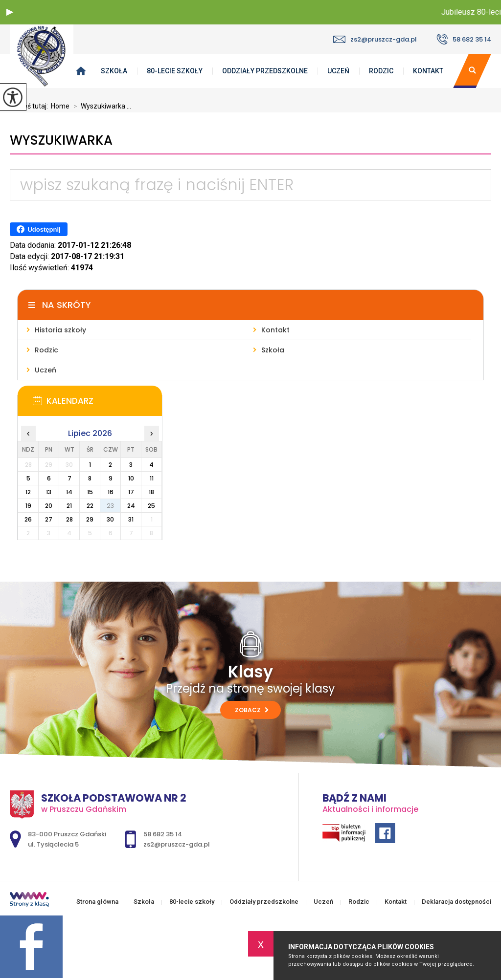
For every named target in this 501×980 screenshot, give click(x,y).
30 (110, 519)
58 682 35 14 (464, 39)
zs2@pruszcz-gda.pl (375, 39)
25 (151, 506)
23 (110, 506)
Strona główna (97, 902)
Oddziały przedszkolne (265, 71)
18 (151, 492)
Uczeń (338, 71)
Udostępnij (38, 229)
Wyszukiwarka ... (100, 106)
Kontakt (428, 71)
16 (111, 492)
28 (69, 519)
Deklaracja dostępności (456, 902)
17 (131, 492)
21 (69, 506)
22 (90, 506)
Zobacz (252, 710)
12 (28, 492)
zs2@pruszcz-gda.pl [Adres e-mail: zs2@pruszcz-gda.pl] (177, 844)
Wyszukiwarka (61, 141)
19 (28, 506)
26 (28, 519)
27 (49, 519)
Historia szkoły (60, 330)
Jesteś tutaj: (30, 106)
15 (90, 492)
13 (49, 492)
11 (152, 478)
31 (131, 519)
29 (90, 519)
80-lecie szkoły (175, 71)
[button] (10, 12)
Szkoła (114, 71)
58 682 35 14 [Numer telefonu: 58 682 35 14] (163, 834)
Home (60, 106)
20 (49, 506)
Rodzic (381, 71)
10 (131, 478)
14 (69, 492)
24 (131, 506)
